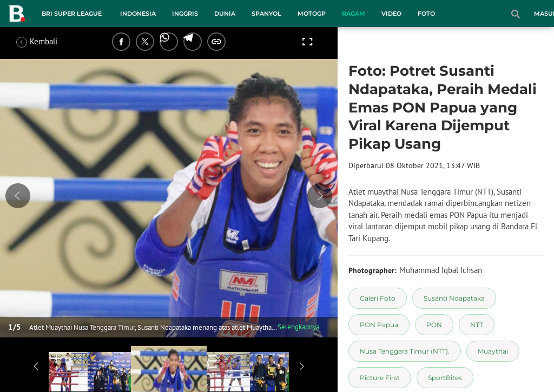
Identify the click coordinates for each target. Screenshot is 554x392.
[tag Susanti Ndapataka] (454, 298)
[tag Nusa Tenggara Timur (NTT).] (405, 351)
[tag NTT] (477, 325)
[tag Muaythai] (493, 351)
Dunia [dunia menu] (225, 14)
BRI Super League (72, 14)
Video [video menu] (391, 14)
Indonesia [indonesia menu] (138, 14)
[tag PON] (434, 325)
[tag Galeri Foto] (378, 298)
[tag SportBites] (445, 378)
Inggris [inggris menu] (185, 14)
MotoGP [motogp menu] (312, 14)
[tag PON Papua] (379, 325)
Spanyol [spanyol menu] (266, 14)
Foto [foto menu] (426, 14)
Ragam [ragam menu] (354, 14)
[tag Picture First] (380, 378)
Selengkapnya (298, 327)
